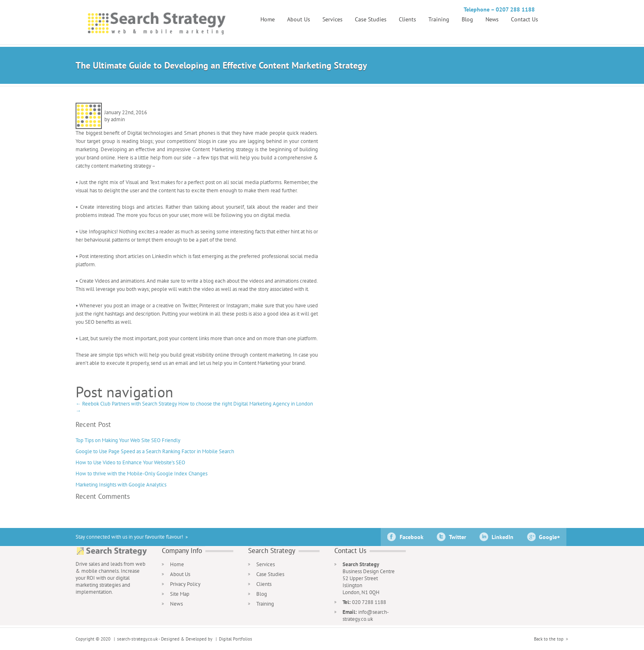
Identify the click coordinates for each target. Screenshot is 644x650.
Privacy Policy (185, 584)
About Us (299, 19)
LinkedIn (503, 537)
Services (332, 19)
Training (439, 19)
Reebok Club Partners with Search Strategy (126, 404)
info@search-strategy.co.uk (366, 615)
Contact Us (524, 19)
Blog (467, 19)
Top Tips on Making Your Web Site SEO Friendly (128, 440)
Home (268, 19)
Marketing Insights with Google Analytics (121, 485)
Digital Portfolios (236, 639)
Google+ (549, 537)
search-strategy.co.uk (137, 639)
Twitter (458, 537)
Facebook (412, 537)
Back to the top (549, 639)
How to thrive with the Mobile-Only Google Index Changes (141, 474)
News (492, 19)
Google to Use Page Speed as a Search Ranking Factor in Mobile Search (155, 451)
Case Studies (371, 19)
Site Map (180, 594)
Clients (407, 19)
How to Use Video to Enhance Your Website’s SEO (130, 462)
